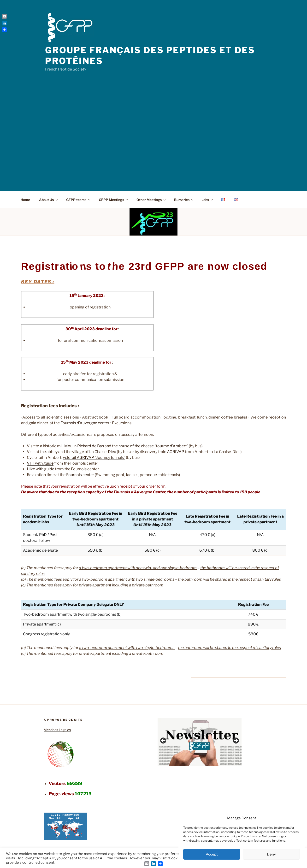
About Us (49, 200)
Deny (271, 854)
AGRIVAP (176, 452)
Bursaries (184, 200)
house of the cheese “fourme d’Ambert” (153, 446)
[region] (200, 742)
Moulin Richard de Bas (84, 446)
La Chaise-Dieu (103, 452)
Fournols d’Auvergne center (85, 423)
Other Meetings (151, 200)
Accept (212, 854)
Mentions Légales (57, 730)
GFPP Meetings (114, 200)
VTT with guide (40, 463)
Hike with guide (41, 469)
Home (25, 200)
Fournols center (80, 475)
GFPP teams (79, 200)
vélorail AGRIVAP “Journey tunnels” (94, 458)
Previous (164, 741)
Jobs (208, 200)
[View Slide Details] (200, 742)
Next (236, 741)
